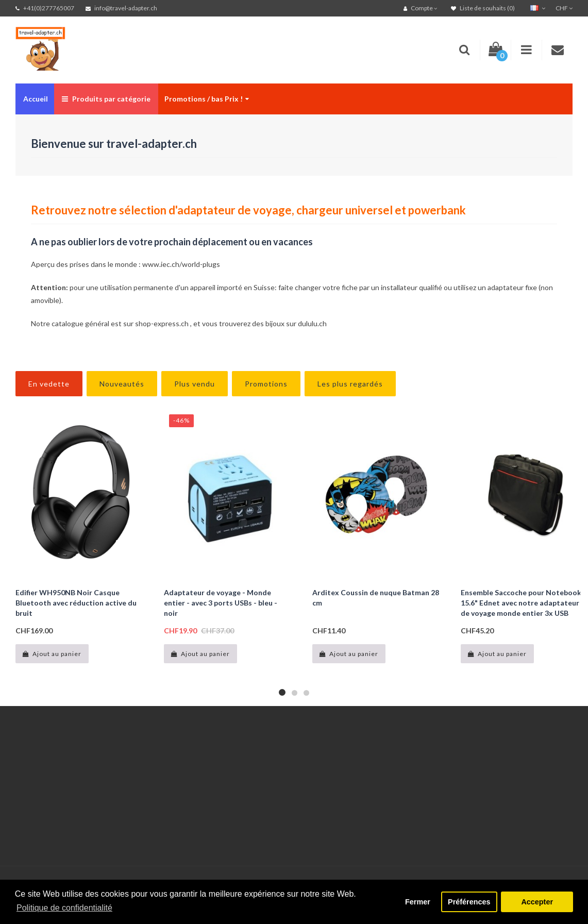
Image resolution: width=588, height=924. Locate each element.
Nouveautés (122, 384)
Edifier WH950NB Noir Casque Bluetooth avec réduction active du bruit (76, 603)
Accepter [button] (537, 902)
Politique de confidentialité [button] (64, 908)
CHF (564, 8)
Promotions (266, 384)
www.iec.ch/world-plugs (181, 264)
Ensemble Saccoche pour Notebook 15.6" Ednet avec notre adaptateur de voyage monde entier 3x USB (521, 603)
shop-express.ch (162, 323)
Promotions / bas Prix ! (207, 99)
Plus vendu (195, 384)
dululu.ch (312, 323)
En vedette (49, 384)
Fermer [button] (418, 902)
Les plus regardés (350, 384)
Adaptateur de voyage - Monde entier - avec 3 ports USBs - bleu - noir (221, 603)
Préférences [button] (469, 902)
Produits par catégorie (106, 99)
